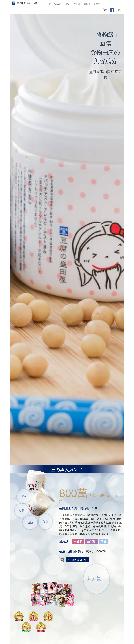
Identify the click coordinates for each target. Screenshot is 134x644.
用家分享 (77, 4)
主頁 (49, 4)
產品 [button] (68, 4)
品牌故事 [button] (58, 4)
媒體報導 (87, 4)
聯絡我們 (97, 4)
